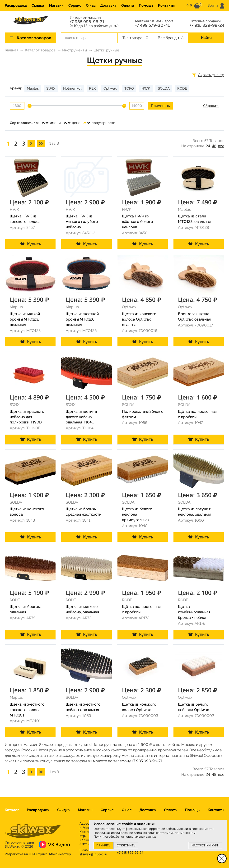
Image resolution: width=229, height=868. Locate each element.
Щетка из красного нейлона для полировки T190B (27, 417)
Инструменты (75, 50)
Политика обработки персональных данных (125, 837)
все (221, 146)
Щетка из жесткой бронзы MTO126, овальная (82, 319)
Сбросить (211, 106)
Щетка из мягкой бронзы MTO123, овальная (25, 319)
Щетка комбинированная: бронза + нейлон (195, 612)
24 (208, 146)
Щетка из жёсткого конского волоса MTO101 (27, 710)
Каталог (12, 810)
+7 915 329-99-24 (207, 25)
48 (214, 146)
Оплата (128, 5)
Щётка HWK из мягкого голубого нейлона (82, 222)
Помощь (146, 5)
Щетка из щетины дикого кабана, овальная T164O (81, 417)
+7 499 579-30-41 (152, 25)
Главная (12, 50)
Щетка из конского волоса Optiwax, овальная (139, 319)
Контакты (166, 5)
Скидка (38, 5)
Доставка (108, 5)
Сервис (75, 5)
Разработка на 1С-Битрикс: (38, 854)
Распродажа (16, 5)
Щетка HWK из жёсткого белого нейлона (138, 222)
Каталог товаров (40, 50)
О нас (91, 5)
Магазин (56, 5)
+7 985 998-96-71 (87, 22)
